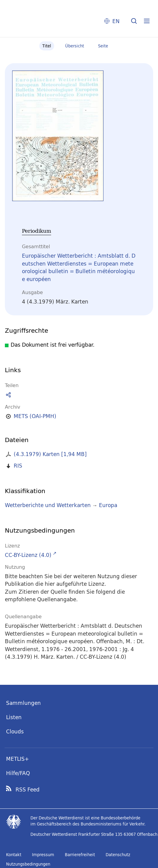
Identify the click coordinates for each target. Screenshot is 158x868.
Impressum (43, 855)
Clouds (15, 731)
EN (116, 21)
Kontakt (14, 855)
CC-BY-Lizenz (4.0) (28, 555)
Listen (14, 717)
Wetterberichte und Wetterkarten (48, 505)
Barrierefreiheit (80, 855)
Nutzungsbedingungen (28, 864)
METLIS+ (18, 759)
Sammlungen (23, 703)
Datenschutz (118, 855)
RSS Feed (28, 790)
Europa (108, 505)
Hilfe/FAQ (18, 773)
